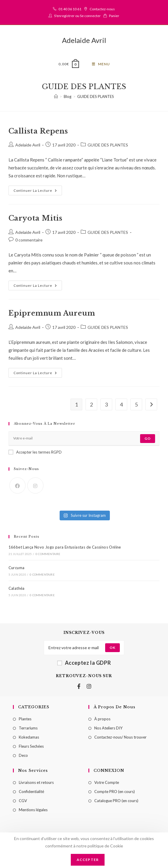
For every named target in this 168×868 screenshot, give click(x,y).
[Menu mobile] (101, 64)
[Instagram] (35, 487)
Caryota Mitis (36, 219)
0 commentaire (29, 241)
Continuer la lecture (38, 190)
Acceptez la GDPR (84, 664)
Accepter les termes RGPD (35, 453)
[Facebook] (17, 487)
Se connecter (90, 16)
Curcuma (17, 569)
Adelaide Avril (84, 40)
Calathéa (17, 589)
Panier (114, 16)
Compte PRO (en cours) (115, 793)
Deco (23, 757)
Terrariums (28, 729)
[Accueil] (56, 98)
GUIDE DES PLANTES (96, 98)
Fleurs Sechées (31, 747)
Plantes (25, 720)
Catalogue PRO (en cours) (116, 802)
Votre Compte (107, 784)
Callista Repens (38, 132)
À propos (102, 720)
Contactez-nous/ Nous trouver (120, 738)
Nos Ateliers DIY (108, 729)
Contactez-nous (102, 9)
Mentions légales (33, 811)
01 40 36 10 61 (70, 9)
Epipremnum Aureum (52, 314)
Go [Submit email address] (148, 440)
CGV (23, 802)
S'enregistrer (64, 16)
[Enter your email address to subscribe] (84, 440)
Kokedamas (29, 738)
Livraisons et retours (36, 784)
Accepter (88, 860)
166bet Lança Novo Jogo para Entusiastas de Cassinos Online (65, 548)
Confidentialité (31, 793)
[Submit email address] (112, 649)
